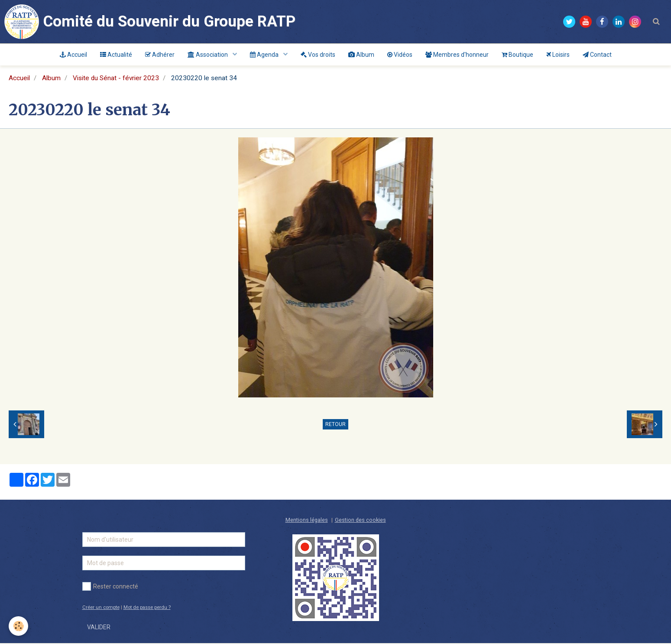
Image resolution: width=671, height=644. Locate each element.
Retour (335, 425)
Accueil (73, 55)
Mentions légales (307, 521)
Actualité (116, 55)
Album (361, 55)
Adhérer (160, 55)
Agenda (265, 55)
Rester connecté (110, 587)
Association (208, 55)
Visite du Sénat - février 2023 (116, 79)
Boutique (517, 55)
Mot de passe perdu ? (147, 608)
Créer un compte (101, 608)
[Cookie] (18, 626)
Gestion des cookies (360, 521)
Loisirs (558, 55)
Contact (597, 55)
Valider (99, 628)
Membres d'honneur (457, 55)
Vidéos (400, 55)
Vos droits (318, 55)
